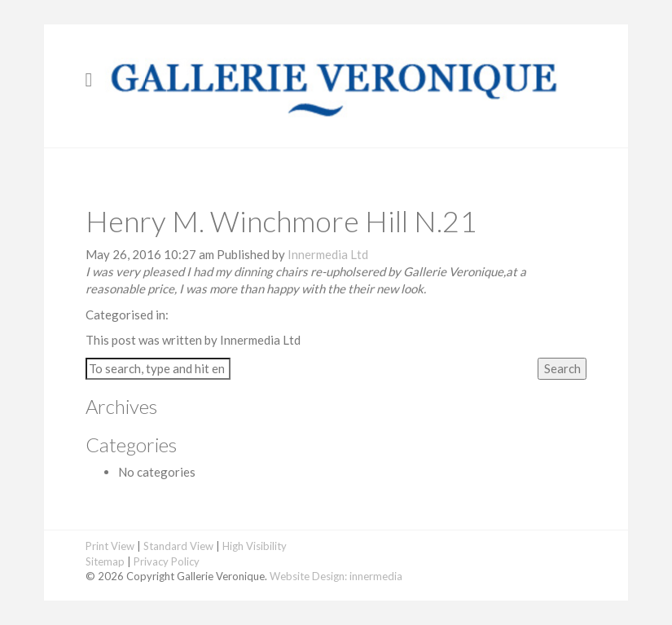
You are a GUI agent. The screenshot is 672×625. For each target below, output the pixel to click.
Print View (110, 546)
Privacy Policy (167, 561)
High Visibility (255, 546)
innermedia (376, 576)
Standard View (178, 546)
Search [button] (562, 368)
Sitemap (105, 561)
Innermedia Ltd (328, 254)
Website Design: (308, 576)
